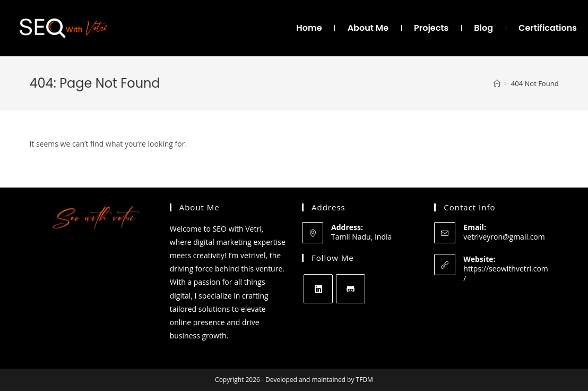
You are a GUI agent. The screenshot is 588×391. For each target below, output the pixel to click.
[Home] (497, 83)
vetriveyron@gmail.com (504, 237)
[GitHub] (351, 289)
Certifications (548, 28)
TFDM (365, 380)
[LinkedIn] (318, 289)
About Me (368, 28)
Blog (483, 28)
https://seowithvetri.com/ (506, 273)
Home (309, 28)
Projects (431, 28)
